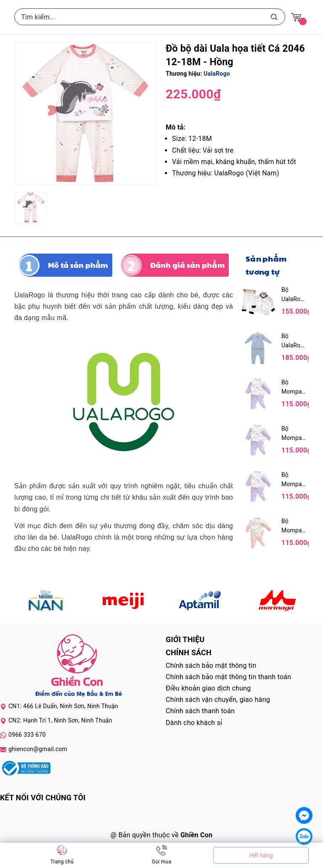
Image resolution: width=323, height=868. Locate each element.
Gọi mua (161, 862)
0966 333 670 (27, 735)
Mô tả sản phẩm (78, 265)
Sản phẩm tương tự (266, 265)
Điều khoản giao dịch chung (208, 688)
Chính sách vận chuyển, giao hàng (218, 700)
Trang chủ (62, 862)
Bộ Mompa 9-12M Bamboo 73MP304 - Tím (294, 388)
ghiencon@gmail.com (38, 749)
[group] (86, 114)
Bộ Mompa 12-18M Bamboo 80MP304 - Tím (294, 480)
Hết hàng (261, 855)
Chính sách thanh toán (200, 711)
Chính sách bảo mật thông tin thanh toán (228, 677)
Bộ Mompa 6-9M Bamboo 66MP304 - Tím (294, 434)
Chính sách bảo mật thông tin (211, 666)
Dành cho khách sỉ (194, 723)
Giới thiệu (185, 639)
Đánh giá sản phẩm (187, 265)
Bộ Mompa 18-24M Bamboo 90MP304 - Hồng (294, 526)
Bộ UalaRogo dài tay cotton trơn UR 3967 (294, 341)
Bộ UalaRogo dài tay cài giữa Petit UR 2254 (294, 295)
